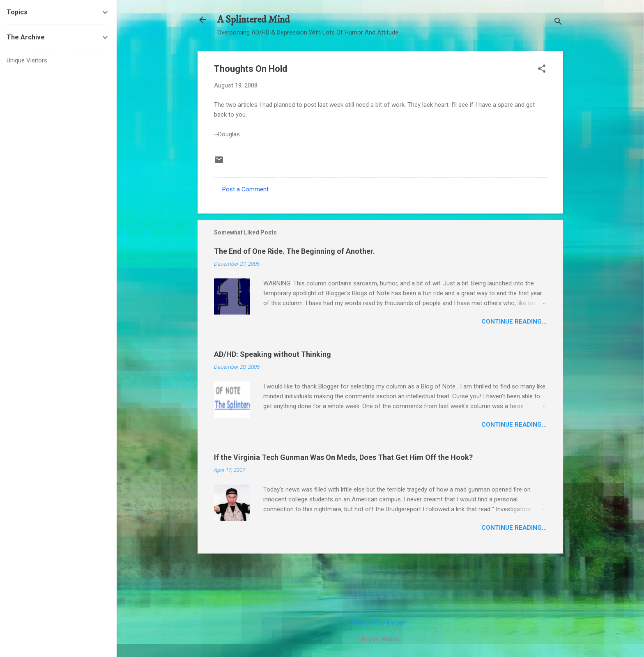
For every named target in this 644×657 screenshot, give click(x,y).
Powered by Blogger (381, 623)
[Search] (558, 22)
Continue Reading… (514, 322)
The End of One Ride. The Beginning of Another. (294, 251)
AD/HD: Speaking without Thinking (273, 354)
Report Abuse (380, 639)
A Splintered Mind (253, 20)
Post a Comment (245, 189)
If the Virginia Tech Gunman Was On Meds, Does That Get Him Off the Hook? (343, 457)
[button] (542, 69)
